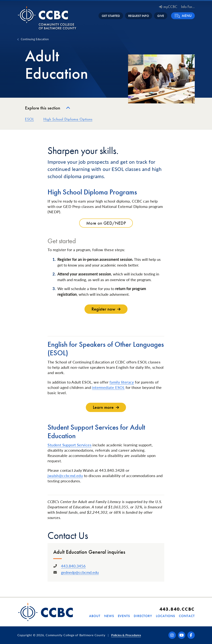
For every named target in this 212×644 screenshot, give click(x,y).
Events (124, 616)
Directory (143, 616)
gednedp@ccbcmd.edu (80, 572)
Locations (165, 616)
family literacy (122, 382)
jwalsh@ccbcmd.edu (65, 476)
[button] (183, 16)
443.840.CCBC (177, 609)
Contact (187, 616)
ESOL (29, 119)
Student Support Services (70, 445)
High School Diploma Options (68, 119)
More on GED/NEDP (106, 223)
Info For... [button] (188, 7)
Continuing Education (35, 39)
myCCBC (168, 7)
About (95, 616)
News (109, 616)
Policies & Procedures (126, 635)
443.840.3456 (73, 566)
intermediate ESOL (108, 387)
